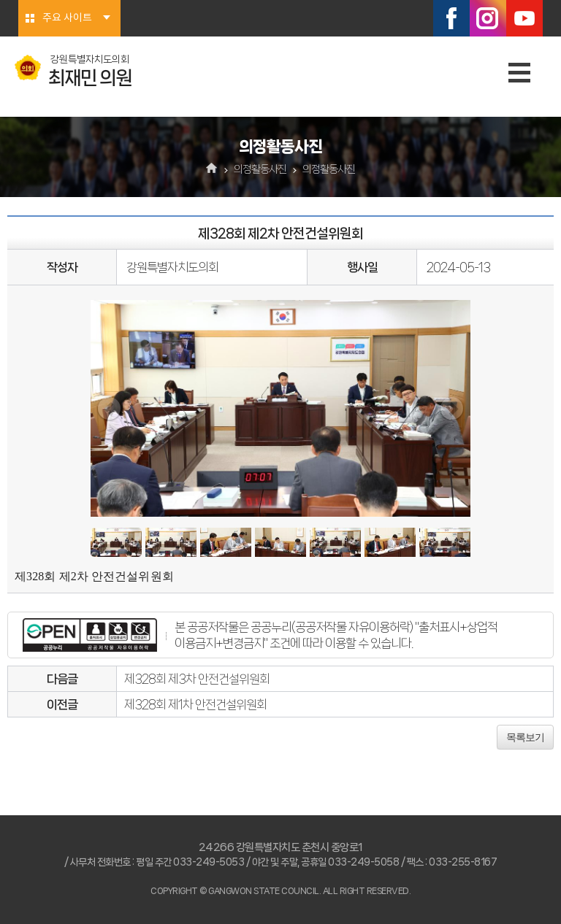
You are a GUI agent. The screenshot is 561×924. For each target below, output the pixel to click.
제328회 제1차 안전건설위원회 (195, 704)
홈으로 (212, 169)
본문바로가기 (0, 0)
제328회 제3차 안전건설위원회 (197, 679)
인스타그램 (488, 18)
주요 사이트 (67, 18)
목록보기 (525, 737)
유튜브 (524, 18)
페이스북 (451, 18)
